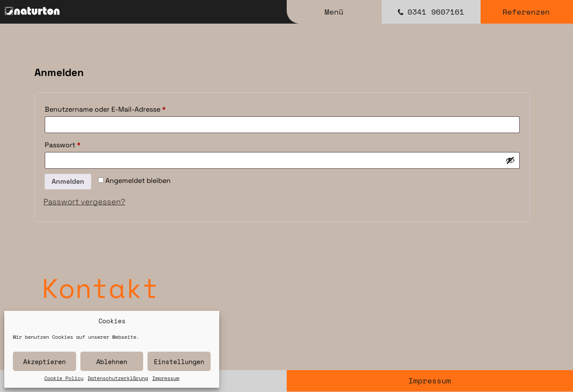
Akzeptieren (44, 362)
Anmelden (68, 181)
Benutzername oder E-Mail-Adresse (125, 108)
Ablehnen (112, 362)
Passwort (82, 144)
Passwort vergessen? (84, 202)
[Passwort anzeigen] (510, 160)
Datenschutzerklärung (118, 378)
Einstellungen (179, 362)
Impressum (166, 378)
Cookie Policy (64, 378)
